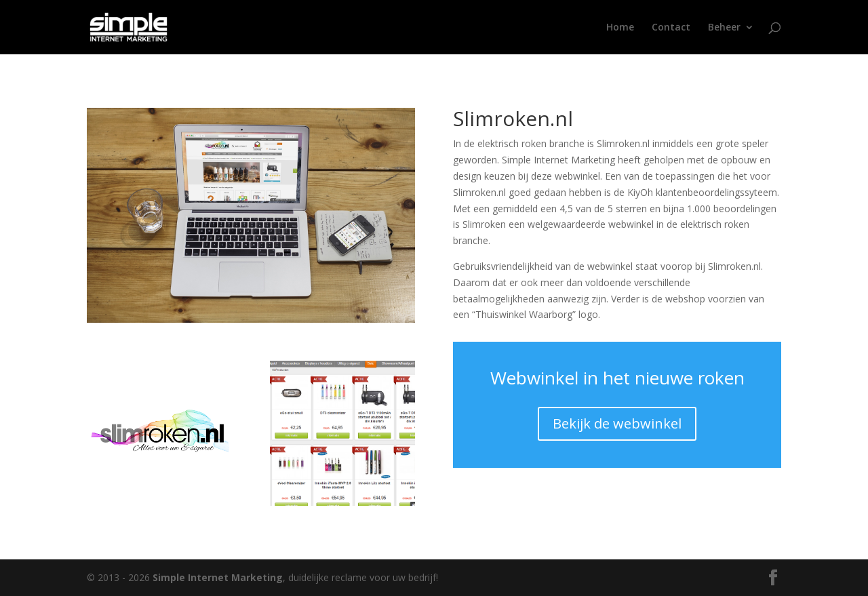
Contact (671, 28)
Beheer (724, 28)
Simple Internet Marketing (218, 577)
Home (620, 28)
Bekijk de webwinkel (617, 423)
